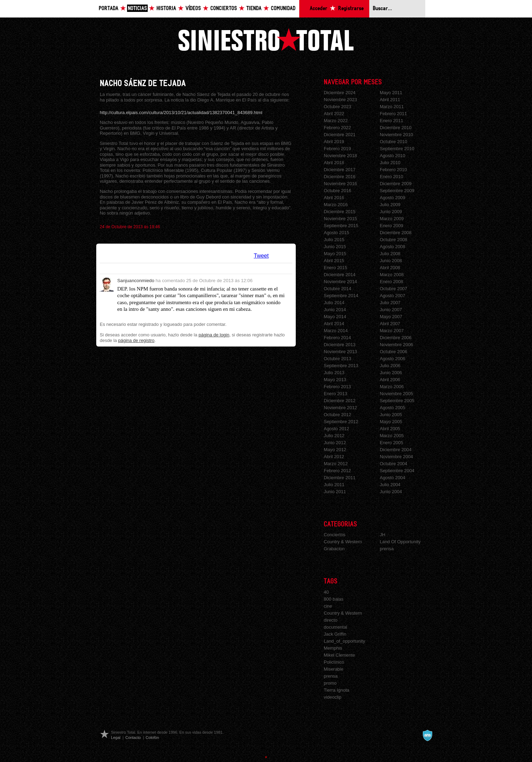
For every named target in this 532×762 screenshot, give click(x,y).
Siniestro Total (266, 39)
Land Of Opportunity (400, 542)
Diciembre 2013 (340, 345)
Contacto (133, 737)
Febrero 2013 (337, 387)
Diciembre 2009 (396, 184)
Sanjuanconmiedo (136, 281)
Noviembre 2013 (340, 352)
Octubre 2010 (394, 142)
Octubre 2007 (394, 289)
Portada (108, 9)
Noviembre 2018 (340, 156)
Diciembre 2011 (340, 478)
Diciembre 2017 (340, 170)
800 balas (334, 599)
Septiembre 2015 (341, 226)
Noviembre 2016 (340, 184)
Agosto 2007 (393, 296)
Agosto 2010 (393, 156)
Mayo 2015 (335, 254)
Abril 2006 (390, 380)
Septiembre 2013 (341, 366)
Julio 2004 (390, 485)
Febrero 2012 (337, 471)
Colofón (152, 737)
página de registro (136, 340)
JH (383, 535)
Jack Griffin (335, 634)
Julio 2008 (390, 254)
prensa (387, 549)
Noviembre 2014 (340, 282)
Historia (166, 9)
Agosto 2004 (393, 478)
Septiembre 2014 (341, 296)
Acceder (318, 9)
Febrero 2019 (337, 149)
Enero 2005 (391, 443)
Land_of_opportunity (344, 641)
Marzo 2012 (336, 464)
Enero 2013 (335, 394)
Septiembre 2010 (397, 149)
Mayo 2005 (391, 422)
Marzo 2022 (336, 121)
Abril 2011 (390, 100)
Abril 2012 (334, 457)
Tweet (261, 256)
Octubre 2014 (338, 289)
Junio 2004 (391, 492)
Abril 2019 (334, 142)
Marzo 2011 (392, 107)
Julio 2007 (390, 303)
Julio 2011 (334, 485)
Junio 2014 (335, 310)
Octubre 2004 (394, 464)
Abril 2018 (334, 163)
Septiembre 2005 (397, 401)
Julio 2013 (334, 373)
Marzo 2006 (392, 387)
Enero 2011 (391, 121)
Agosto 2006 (393, 359)
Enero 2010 (391, 177)
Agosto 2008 (393, 247)
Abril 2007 (390, 324)
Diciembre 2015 (340, 212)
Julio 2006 (390, 366)
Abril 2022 (334, 114)
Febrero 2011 (393, 114)
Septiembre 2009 (397, 191)
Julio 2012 (334, 436)
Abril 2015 (334, 261)
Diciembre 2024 (340, 93)
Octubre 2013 (338, 359)
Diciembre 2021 (340, 135)
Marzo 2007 (392, 331)
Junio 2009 (391, 212)
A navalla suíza (427, 735)
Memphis (333, 648)
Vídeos (193, 9)
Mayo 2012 (335, 450)
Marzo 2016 (336, 205)
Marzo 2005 (392, 436)
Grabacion (334, 549)
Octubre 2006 (394, 352)
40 (326, 592)
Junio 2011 (335, 492)
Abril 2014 (334, 324)
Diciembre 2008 (396, 233)
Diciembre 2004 (396, 450)
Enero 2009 (391, 226)
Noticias (137, 9)
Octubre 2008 (394, 240)
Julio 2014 (334, 303)
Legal (116, 737)
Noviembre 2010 (396, 135)
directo (331, 620)
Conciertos (224, 9)
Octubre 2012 (338, 415)
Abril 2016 (334, 198)
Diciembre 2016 (340, 177)
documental (335, 627)
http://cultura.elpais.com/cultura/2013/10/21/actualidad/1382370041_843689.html (181, 113)
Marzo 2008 (392, 275)
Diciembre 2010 (396, 128)
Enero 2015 (335, 268)
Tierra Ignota (337, 690)
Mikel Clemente (339, 655)
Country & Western (343, 542)
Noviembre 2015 (340, 219)
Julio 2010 (390, 163)
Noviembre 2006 (396, 345)
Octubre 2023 (338, 107)
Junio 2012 (335, 443)
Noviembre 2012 (340, 408)
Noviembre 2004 (396, 457)
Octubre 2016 (338, 191)
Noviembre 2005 (396, 394)
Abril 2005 (390, 429)
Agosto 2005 (393, 408)
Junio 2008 (391, 261)
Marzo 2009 (392, 219)
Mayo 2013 (335, 380)
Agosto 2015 (337, 233)
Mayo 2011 (391, 93)
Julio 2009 (390, 205)
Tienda (254, 9)
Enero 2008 (391, 282)
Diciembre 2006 (396, 338)
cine (328, 606)
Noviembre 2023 (340, 100)
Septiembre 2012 (341, 422)
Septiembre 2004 (397, 471)
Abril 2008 (390, 268)
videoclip (332, 697)
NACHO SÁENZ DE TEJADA (143, 83)
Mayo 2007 (391, 317)
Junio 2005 (391, 415)
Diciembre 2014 (340, 275)
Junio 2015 (335, 247)
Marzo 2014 (336, 331)
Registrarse (351, 9)
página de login (214, 335)
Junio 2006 (391, 373)
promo (330, 683)
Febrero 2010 (393, 170)
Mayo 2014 (335, 317)
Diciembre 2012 (340, 401)
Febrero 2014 (337, 338)
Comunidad (283, 9)
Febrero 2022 (337, 128)
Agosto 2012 (337, 429)
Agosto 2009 (393, 198)
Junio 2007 (391, 310)
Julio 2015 (334, 240)
